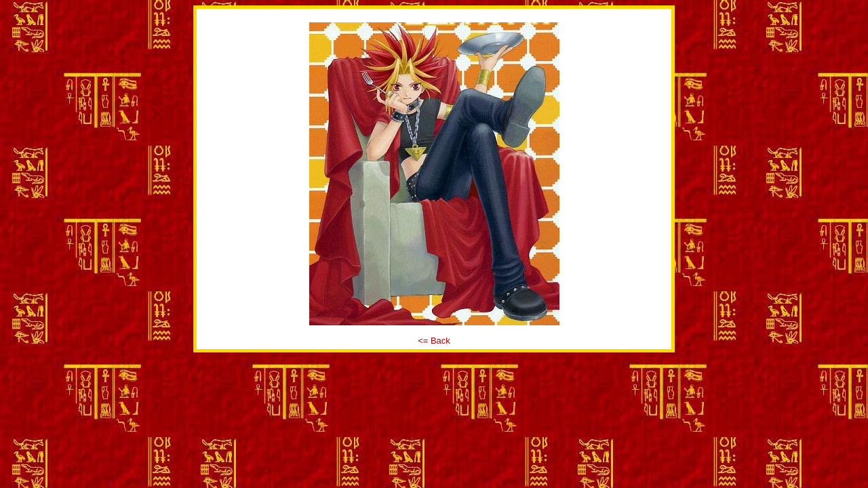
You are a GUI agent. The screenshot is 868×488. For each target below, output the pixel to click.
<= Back (434, 341)
